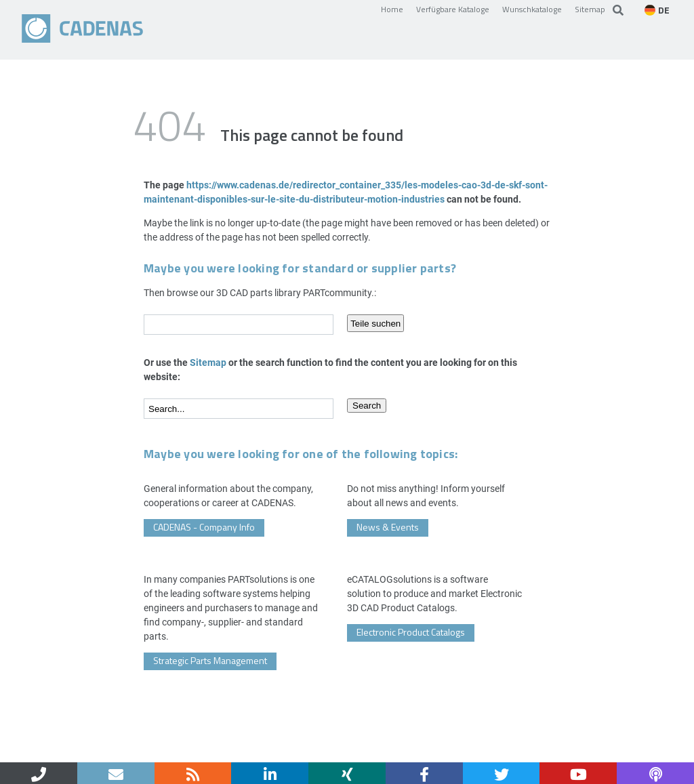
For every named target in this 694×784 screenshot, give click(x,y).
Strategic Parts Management (210, 660)
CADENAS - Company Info (204, 527)
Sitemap (590, 9)
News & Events (388, 527)
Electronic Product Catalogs (411, 632)
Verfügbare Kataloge (453, 9)
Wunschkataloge (532, 9)
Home (392, 9)
